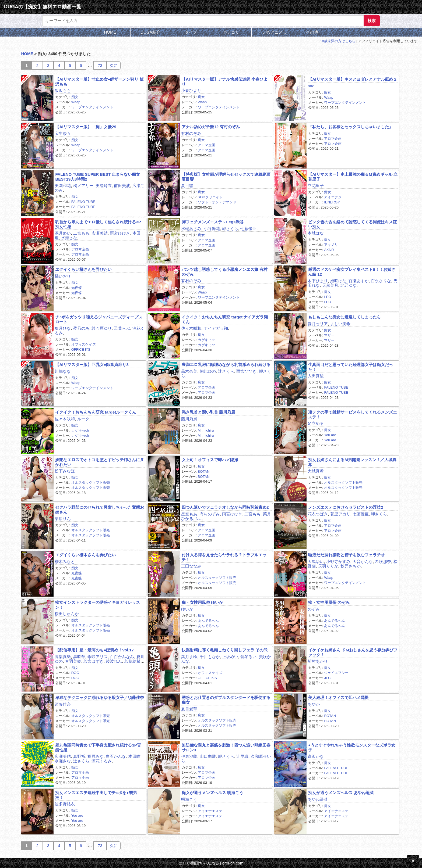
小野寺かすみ (338, 562)
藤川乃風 (189, 419)
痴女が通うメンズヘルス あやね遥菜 (341, 793)
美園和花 (63, 186)
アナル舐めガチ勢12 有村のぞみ (211, 127)
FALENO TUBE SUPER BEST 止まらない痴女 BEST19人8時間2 (98, 177)
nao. (312, 86)
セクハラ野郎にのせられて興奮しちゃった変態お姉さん (100, 510)
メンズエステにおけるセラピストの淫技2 (346, 507)
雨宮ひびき (120, 233)
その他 (312, 32)
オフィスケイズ (84, 344)
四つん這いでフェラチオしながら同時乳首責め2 (225, 507)
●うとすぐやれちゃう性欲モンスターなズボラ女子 (352, 747)
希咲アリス (98, 657)
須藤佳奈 (63, 704)
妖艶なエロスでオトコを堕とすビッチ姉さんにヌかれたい (100, 462)
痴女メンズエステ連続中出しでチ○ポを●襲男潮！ (96, 795)
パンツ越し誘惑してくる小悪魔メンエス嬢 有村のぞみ (225, 272)
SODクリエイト (210, 197)
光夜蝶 (77, 288)
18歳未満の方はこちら (338, 41)
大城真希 (316, 471)
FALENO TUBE (83, 202)
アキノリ (331, 245)
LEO (328, 297)
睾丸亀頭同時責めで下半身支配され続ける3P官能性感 (98, 747)
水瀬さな (69, 238)
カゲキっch (207, 340)
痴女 (75, 97)
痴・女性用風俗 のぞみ (329, 602)
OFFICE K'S (81, 349)
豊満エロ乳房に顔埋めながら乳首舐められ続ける (226, 365)
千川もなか (210, 657)
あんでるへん (208, 621)
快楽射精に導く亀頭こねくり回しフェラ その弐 (225, 650)
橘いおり (63, 276)
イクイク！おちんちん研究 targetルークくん (96, 412)
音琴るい (248, 657)
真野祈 (79, 756)
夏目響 (187, 186)
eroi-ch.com (233, 863)
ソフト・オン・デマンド (217, 202)
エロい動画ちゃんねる (199, 863)
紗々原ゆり (102, 328)
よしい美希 (340, 324)
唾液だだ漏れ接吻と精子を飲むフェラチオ (347, 555)
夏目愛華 (189, 709)
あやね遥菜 (318, 799)
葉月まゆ (189, 657)
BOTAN (204, 471)
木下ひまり (318, 281)
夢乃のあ (81, 328)
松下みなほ (65, 471)
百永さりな (381, 281)
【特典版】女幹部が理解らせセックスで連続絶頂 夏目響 (226, 177)
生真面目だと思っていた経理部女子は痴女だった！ (351, 367)
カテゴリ (231, 32)
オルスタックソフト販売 (91, 483)
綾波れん (114, 661)
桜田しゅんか (67, 614)
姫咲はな (338, 281)
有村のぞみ (191, 133)
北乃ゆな (349, 285)
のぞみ (314, 609)
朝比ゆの (208, 371)
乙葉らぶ (122, 328)
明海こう (189, 799)
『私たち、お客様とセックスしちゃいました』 (351, 127)
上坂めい (230, 657)
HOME (110, 32)
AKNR (329, 250)
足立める (316, 423)
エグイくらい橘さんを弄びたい (83, 269)
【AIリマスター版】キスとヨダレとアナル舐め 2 (352, 79)
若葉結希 (132, 661)
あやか (314, 704)
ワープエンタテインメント (92, 107)
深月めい (63, 233)
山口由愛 (208, 756)
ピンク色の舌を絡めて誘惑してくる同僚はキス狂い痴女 (353, 224)
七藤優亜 (248, 229)
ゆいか (187, 609)
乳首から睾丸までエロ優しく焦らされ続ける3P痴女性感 (98, 224)
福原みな (96, 756)
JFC (327, 678)
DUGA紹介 (150, 32)
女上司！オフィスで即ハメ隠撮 (210, 460)
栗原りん (63, 519)
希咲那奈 (383, 562)
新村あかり (318, 661)
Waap (76, 102)
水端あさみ (191, 229)
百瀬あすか (359, 281)
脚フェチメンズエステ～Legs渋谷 (213, 222)
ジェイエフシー (336, 673)
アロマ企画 (207, 145)
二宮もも (81, 233)
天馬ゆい (316, 562)
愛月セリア (318, 324)
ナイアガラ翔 (216, 328)
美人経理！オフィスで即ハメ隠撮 (338, 697)
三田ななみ (191, 566)
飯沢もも (63, 90)
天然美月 (330, 285)
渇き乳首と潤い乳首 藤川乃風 (208, 412)
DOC (75, 673)
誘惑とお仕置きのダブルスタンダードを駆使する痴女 (226, 700)
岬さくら (230, 229)
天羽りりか (328, 566)
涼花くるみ (102, 761)
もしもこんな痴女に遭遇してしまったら (344, 317)
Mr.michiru (206, 430)
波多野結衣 (65, 804)
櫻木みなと (65, 562)
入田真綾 (316, 376)
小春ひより (191, 90)
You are (330, 435)
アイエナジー (335, 197)
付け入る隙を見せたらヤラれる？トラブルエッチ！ (224, 557)
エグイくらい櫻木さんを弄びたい (85, 555)
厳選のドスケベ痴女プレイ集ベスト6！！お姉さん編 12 (352, 272)
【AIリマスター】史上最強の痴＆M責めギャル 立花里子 (353, 177)
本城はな (316, 233)
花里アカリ (340, 514)
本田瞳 (134, 756)
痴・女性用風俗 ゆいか (202, 602)
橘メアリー (83, 186)
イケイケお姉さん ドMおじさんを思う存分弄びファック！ (353, 652)
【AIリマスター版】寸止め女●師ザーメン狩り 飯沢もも (99, 81)
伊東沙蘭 (189, 756)
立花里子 (316, 186)
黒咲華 (79, 657)
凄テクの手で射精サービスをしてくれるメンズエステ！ (353, 414)
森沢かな (316, 756)
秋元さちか (351, 566)
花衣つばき (318, 514)
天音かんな (363, 562)
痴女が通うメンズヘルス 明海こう (212, 793)
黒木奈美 (189, 371)
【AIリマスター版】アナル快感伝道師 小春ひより (225, 81)
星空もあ (189, 514)
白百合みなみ (122, 657)
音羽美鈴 (73, 661)
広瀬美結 (100, 233)
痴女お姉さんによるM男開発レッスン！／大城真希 (352, 462)
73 (100, 65)
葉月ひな (63, 328)
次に (114, 65)
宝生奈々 (63, 133)
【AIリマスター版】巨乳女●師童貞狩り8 (92, 365)
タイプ (191, 32)
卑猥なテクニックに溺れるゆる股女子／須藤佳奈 (100, 697)
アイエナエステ (210, 811)
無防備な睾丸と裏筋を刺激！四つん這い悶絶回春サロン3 (226, 747)
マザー (329, 335)
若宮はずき (94, 661)
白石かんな (116, 756)
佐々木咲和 (191, 328)
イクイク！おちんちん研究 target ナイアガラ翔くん (225, 319)
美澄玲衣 (104, 186)
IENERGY (332, 202)
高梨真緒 (63, 657)
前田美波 (122, 186)
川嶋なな (63, 371)
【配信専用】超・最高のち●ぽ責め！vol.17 (94, 650)
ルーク (83, 419)
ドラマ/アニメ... (272, 32)
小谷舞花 (212, 229)
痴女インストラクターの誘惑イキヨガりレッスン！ (98, 605)
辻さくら (226, 371)
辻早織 (242, 756)
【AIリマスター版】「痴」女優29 (86, 127)
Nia (199, 519)
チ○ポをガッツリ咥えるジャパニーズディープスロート (99, 319)
